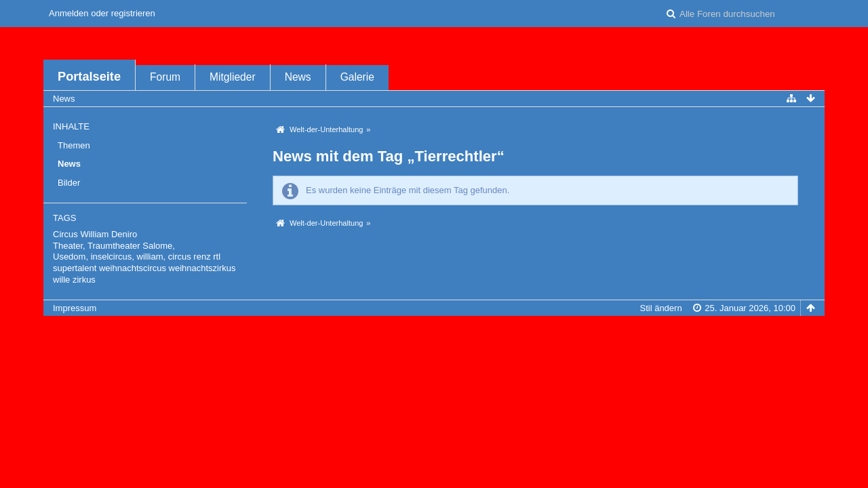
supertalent (75, 268)
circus (180, 257)
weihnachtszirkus (202, 268)
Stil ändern (660, 308)
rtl (217, 257)
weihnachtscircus (133, 268)
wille (61, 280)
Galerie (357, 77)
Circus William (81, 234)
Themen (74, 145)
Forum (165, 77)
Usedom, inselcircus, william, (109, 257)
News (298, 77)
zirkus (84, 280)
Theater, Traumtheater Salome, (114, 246)
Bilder (69, 183)
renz (202, 257)
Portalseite (89, 77)
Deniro (124, 234)
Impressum (75, 308)
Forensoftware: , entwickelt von (434, 330)
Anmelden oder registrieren (102, 13)
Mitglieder (233, 77)
